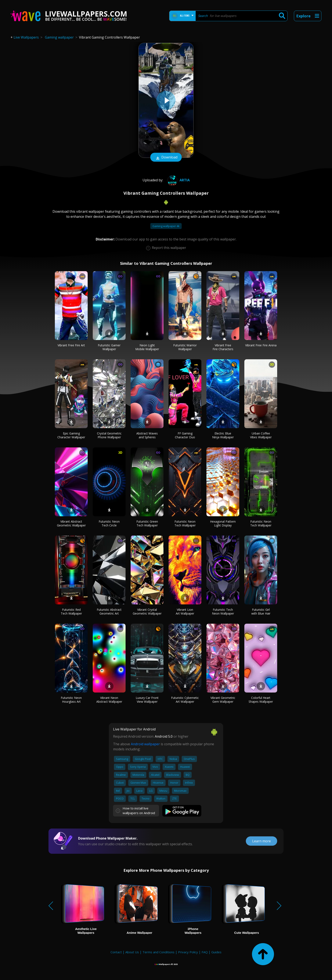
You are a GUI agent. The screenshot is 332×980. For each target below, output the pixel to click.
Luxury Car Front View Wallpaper (147, 700)
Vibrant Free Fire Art (71, 345)
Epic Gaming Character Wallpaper (71, 435)
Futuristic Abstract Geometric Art (109, 611)
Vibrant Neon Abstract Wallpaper (109, 700)
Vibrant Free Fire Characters (223, 347)
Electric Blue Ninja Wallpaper (223, 435)
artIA (178, 180)
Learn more (261, 841)
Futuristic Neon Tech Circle (109, 523)
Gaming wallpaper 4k (166, 226)
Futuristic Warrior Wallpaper (185, 347)
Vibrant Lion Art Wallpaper (185, 611)
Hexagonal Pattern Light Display (223, 523)
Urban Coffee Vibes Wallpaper (261, 435)
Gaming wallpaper (59, 37)
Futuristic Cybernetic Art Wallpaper (185, 700)
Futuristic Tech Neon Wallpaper (223, 611)
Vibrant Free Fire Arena (261, 345)
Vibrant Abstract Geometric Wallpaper (71, 523)
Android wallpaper (145, 744)
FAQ (205, 952)
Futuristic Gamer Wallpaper (109, 347)
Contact (116, 952)
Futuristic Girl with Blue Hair (261, 611)
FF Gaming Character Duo (185, 435)
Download (166, 158)
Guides (216, 952)
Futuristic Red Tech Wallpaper (71, 611)
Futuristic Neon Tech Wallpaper (185, 523)
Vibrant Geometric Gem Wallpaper (223, 700)
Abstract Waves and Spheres (147, 435)
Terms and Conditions (158, 952)
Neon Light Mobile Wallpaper (147, 347)
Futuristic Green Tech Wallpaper (147, 523)
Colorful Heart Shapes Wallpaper (261, 700)
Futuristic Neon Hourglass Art (71, 700)
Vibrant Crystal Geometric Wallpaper (147, 611)
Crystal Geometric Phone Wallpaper (109, 435)
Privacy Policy (188, 952)
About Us (132, 952)
